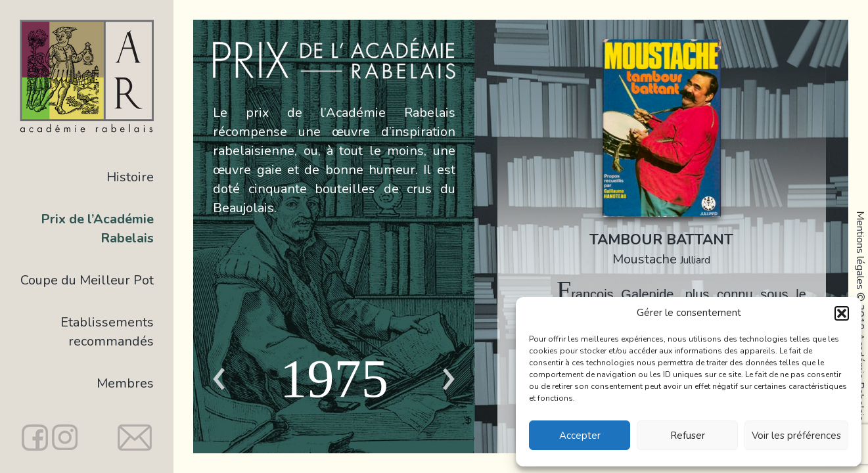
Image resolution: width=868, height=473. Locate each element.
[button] (842, 313)
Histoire (130, 177)
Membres (125, 383)
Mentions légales (860, 250)
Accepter (580, 436)
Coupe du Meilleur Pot (87, 280)
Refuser (688, 436)
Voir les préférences (796, 436)
